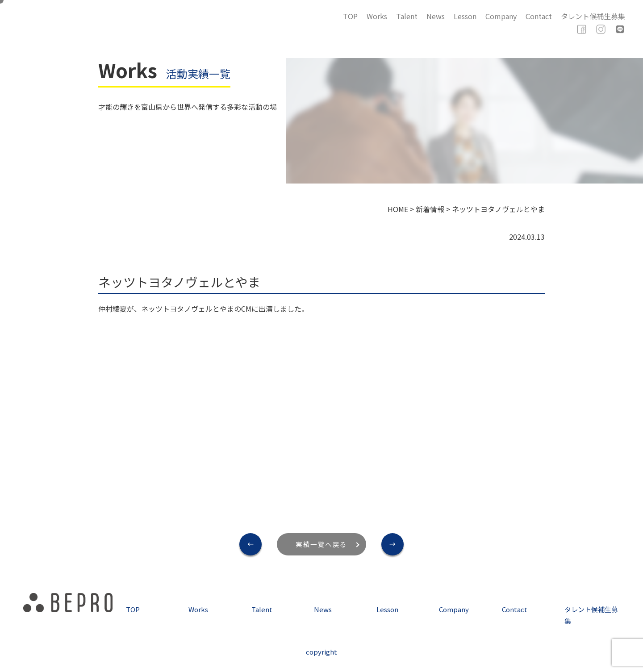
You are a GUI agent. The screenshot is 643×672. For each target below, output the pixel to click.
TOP (350, 16)
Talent (407, 16)
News (436, 16)
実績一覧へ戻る (321, 544)
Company (501, 16)
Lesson (465, 16)
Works (377, 16)
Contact (539, 16)
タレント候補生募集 (593, 16)
